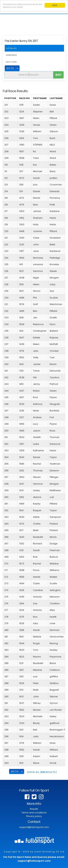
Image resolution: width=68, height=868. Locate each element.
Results (34, 809)
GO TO (10, 68)
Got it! (55, 5)
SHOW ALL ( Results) (42, 772)
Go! (58, 75)
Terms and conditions (34, 813)
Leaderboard (11, 55)
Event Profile (11, 62)
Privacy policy (34, 816)
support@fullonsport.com (34, 827)
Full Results (11, 48)
